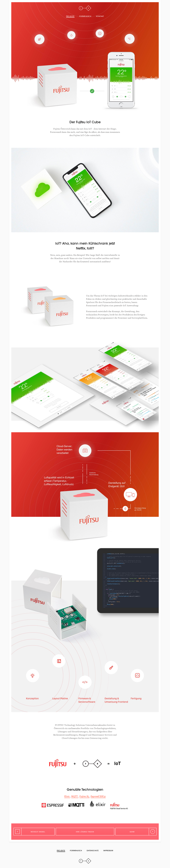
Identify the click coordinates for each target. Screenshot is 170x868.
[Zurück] (34, 832)
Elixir (67, 796)
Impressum (108, 851)
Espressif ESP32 (98, 796)
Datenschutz (93, 851)
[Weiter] (136, 832)
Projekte (70, 16)
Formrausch (85, 16)
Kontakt (100, 16)
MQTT (75, 796)
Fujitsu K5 (85, 796)
